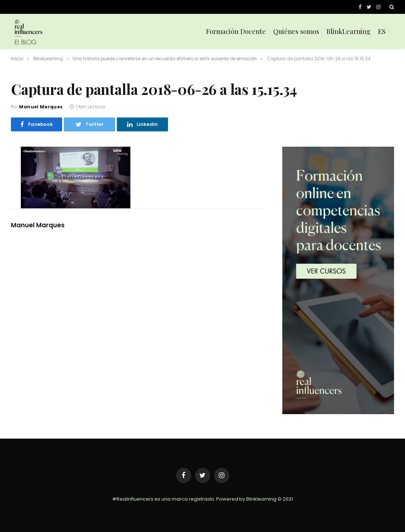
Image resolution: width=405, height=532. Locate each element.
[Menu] (16, 7)
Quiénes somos (296, 31)
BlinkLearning (348, 31)
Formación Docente (236, 31)
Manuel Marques (41, 107)
